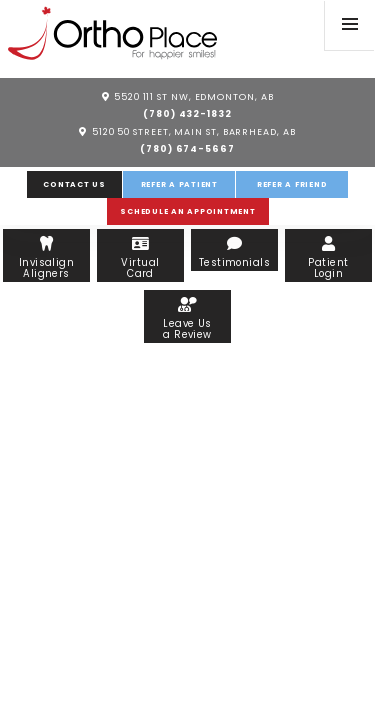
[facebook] (265, 21)
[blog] (302, 36)
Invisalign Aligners (46, 257)
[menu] (350, 25)
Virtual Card (140, 257)
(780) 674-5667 (187, 148)
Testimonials (234, 252)
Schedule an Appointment (187, 211)
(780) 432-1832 (187, 113)
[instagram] (267, 36)
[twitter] (303, 21)
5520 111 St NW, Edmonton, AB (188, 96)
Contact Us (74, 184)
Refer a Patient (179, 184)
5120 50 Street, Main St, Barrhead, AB (187, 131)
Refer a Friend (292, 184)
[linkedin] (284, 36)
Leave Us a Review (187, 318)
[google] (284, 21)
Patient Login (328, 257)
